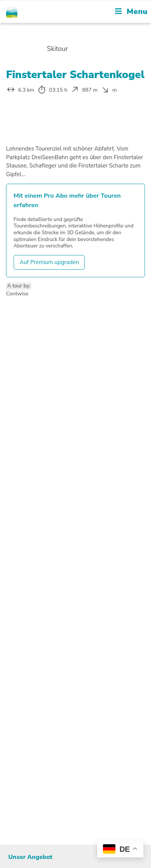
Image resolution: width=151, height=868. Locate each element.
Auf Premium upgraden (49, 262)
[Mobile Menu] (131, 12)
